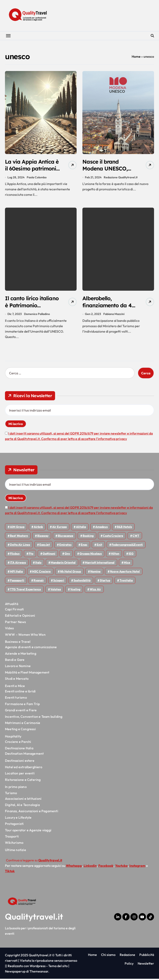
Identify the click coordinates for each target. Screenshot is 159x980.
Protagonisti (14, 825)
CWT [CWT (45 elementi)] (136, 537)
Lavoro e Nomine (18, 667)
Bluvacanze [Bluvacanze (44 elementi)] (66, 537)
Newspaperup (15, 973)
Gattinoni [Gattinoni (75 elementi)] (49, 555)
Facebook (106, 867)
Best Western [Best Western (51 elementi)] (19, 537)
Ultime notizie (16, 851)
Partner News (15, 623)
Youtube (121, 867)
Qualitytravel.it (34, 918)
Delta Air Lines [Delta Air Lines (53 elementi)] (20, 546)
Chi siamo (108, 956)
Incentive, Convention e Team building (34, 718)
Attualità (12, 605)
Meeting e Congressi (20, 730)
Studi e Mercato (17, 680)
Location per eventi (20, 775)
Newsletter (146, 965)
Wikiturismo (14, 844)
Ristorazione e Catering (23, 781)
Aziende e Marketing (21, 655)
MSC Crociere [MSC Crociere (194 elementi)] (41, 573)
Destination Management (24, 755)
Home (136, 56)
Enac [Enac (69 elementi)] (84, 546)
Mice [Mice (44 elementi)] (127, 564)
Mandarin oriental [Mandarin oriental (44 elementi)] (63, 564)
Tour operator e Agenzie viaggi (28, 831)
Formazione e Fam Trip (22, 705)
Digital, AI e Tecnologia (22, 806)
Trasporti (12, 838)
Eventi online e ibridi (20, 693)
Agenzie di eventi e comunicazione (31, 648)
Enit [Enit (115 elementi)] (99, 546)
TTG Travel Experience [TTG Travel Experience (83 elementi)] (25, 591)
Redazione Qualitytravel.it (121, 178)
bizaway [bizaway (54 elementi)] (43, 537)
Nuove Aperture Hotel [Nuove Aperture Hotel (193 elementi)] (125, 573)
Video (9, 630)
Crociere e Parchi (18, 743)
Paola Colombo (37, 178)
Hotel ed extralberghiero (24, 768)
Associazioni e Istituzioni (23, 800)
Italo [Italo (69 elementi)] (38, 564)
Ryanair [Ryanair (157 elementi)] (39, 582)
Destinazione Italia (19, 749)
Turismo (11, 794)
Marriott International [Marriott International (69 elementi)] (100, 564)
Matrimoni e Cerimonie (23, 724)
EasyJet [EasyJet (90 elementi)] (45, 546)
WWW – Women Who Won (25, 636)
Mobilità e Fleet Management (27, 674)
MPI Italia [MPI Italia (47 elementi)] (16, 573)
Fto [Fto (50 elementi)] (31, 555)
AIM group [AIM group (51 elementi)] (17, 528)
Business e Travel (18, 643)
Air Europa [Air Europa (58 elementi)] (59, 528)
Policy (129, 965)
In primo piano (16, 788)
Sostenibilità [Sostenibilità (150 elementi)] (82, 582)
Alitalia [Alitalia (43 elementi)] (81, 528)
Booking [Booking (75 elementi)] (88, 537)
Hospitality (13, 738)
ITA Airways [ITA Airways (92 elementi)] (18, 564)
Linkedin (90, 867)
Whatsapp (74, 867)
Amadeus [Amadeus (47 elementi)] (101, 528)
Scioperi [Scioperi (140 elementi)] (59, 582)
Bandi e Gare (15, 661)
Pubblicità (147, 956)
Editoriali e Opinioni (20, 617)
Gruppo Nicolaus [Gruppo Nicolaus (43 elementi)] (91, 555)
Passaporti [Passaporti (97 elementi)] (17, 582)
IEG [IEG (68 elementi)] (131, 555)
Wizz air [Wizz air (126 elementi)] (95, 591)
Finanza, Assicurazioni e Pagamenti (32, 812)
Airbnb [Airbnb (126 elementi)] (38, 528)
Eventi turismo (16, 699)
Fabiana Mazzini (114, 315)
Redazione (127, 956)
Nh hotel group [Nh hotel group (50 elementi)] (70, 573)
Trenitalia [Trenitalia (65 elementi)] (126, 582)
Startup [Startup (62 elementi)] (105, 582)
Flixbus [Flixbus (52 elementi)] (15, 555)
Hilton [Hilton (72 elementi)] (115, 555)
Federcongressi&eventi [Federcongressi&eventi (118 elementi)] (127, 546)
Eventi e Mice (15, 687)
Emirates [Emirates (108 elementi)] (65, 546)
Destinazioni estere (20, 762)
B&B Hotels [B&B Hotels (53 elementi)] (124, 528)
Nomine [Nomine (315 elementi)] (95, 573)
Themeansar (39, 973)
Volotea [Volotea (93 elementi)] (56, 591)
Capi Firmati (14, 611)
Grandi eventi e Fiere (21, 712)
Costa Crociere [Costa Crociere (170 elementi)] (113, 537)
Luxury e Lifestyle (18, 819)
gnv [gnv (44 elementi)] (67, 555)
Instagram (137, 867)
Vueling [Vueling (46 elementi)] (75, 591)
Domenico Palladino (37, 315)
